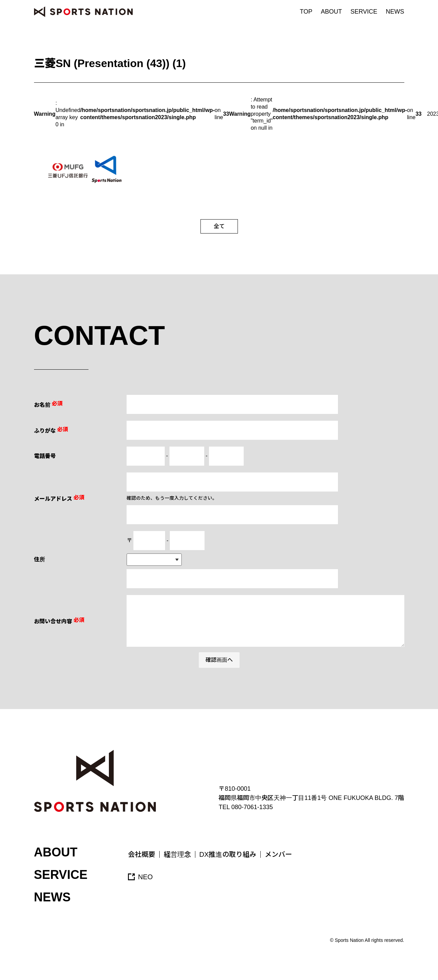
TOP (306, 12)
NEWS (395, 12)
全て (219, 226)
